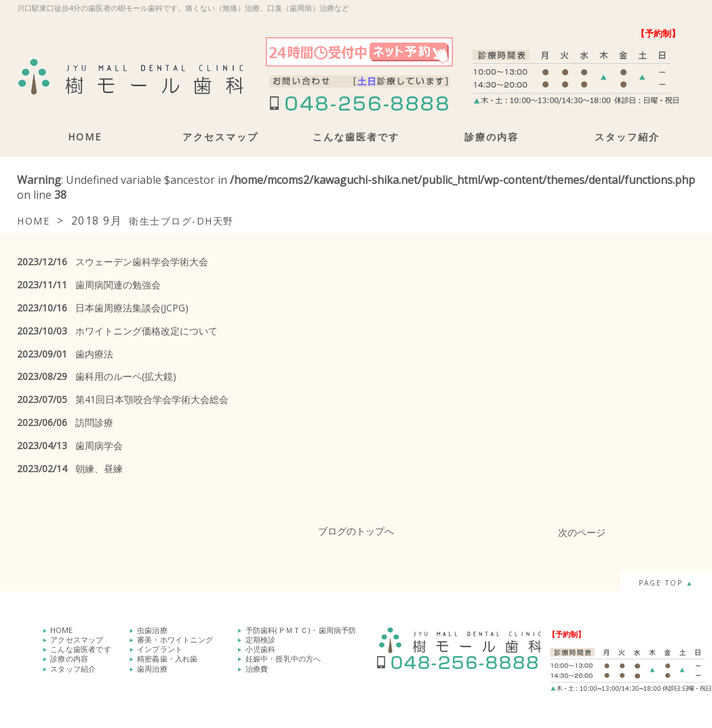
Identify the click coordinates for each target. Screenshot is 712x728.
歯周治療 (152, 668)
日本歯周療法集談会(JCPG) (103, 308)
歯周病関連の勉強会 (89, 285)
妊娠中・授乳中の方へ (283, 658)
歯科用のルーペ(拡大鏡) (97, 376)
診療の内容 (492, 137)
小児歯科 (261, 649)
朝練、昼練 (70, 468)
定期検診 (261, 639)
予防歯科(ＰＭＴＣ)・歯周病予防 (301, 630)
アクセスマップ (220, 137)
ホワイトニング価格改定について (117, 331)
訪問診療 (65, 422)
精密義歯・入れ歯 (167, 658)
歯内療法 (65, 354)
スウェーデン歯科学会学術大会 (113, 262)
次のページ (582, 532)
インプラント (160, 649)
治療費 (257, 668)
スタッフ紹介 (627, 137)
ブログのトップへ (356, 531)
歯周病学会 (70, 445)
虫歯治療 (152, 630)
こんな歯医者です (356, 137)
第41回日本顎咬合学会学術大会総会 (123, 399)
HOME (85, 137)
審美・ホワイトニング (175, 639)
